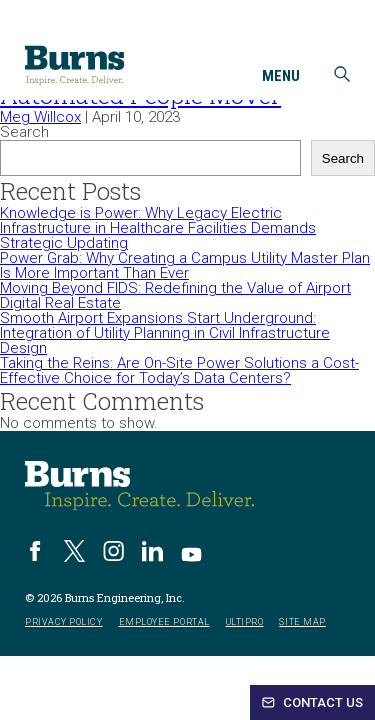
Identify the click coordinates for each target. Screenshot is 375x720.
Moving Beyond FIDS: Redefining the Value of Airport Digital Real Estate (175, 295)
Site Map (302, 622)
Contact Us (312, 702)
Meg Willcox (40, 117)
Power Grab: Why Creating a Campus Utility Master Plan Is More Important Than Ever (185, 265)
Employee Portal (164, 622)
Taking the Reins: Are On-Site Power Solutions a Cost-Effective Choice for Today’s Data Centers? (179, 370)
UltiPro (245, 622)
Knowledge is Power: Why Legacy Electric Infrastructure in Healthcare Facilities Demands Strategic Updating (158, 228)
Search (24, 132)
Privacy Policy (64, 622)
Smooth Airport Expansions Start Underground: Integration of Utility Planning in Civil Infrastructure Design (165, 333)
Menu (281, 77)
